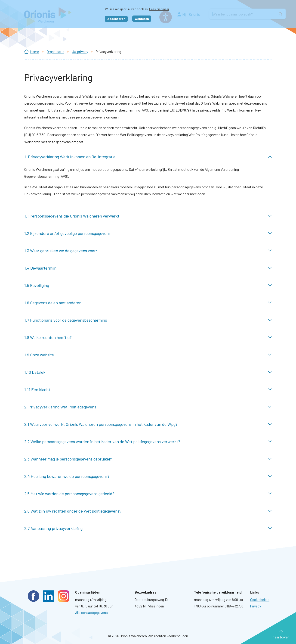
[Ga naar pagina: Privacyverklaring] (256, 606)
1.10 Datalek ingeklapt (148, 372)
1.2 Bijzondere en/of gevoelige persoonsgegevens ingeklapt (148, 233)
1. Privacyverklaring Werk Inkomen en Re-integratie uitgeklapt (148, 157)
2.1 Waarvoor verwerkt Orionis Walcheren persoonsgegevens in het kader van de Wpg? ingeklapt (148, 424)
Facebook (34, 596)
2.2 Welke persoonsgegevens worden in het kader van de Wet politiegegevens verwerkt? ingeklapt (148, 442)
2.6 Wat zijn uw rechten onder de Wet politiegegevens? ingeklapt (148, 511)
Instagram (64, 596)
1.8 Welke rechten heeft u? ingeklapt (148, 338)
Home (35, 52)
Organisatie (55, 52)
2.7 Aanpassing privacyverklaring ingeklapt (148, 528)
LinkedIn (49, 596)
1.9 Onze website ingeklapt (148, 355)
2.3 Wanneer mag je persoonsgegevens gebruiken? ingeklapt (148, 459)
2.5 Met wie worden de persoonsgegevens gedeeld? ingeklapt (148, 494)
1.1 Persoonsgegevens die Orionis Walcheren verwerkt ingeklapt (148, 216)
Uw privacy (80, 52)
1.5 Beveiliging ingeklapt (148, 285)
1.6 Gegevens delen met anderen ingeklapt (148, 303)
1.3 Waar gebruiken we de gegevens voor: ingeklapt (148, 251)
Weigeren (142, 19)
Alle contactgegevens (91, 613)
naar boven (281, 637)
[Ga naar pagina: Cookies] (260, 600)
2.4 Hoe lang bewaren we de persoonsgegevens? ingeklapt (148, 476)
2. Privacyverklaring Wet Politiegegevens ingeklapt (148, 407)
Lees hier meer (159, 9)
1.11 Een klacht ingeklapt (148, 390)
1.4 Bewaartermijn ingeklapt (148, 268)
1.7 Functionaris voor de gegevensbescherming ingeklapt (148, 320)
